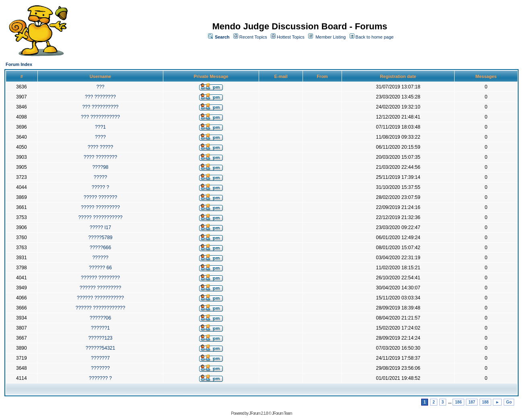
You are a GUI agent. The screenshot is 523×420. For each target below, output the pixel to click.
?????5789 (100, 238)
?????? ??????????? (100, 298)
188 (485, 402)
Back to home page (375, 37)
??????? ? (100, 378)
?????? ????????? (100, 288)
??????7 (100, 358)
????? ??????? (100, 197)
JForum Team (282, 413)
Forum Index (19, 64)
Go (509, 402)
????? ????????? (100, 207)
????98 (100, 167)
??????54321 (100, 348)
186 (458, 402)
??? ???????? (100, 97)
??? (100, 87)
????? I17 (100, 227)
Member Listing (330, 37)
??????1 (100, 328)
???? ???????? (100, 157)
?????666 (100, 248)
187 (472, 402)
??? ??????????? (100, 117)
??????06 (100, 318)
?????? (100, 258)
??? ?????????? (100, 107)
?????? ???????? (100, 278)
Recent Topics (253, 37)
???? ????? (100, 147)
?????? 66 (100, 268)
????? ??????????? (100, 217)
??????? (100, 368)
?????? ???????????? (100, 308)
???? (100, 137)
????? (100, 177)
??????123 (100, 338)
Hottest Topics (291, 37)
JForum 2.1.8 (258, 413)
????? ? (100, 187)
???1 (100, 127)
